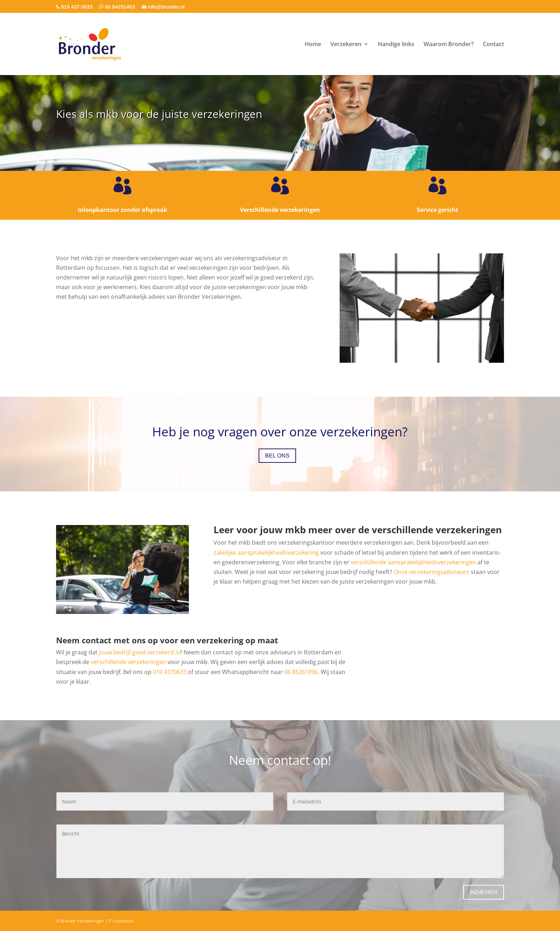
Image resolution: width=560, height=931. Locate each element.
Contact (493, 45)
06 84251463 (117, 7)
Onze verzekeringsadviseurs (431, 572)
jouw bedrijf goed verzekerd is (139, 652)
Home (313, 45)
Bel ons (277, 455)
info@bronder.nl (163, 7)
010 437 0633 (74, 7)
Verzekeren (346, 45)
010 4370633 (170, 672)
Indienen (484, 892)
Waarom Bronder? (449, 45)
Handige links (396, 45)
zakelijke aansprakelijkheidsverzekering (266, 553)
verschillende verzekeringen (128, 662)
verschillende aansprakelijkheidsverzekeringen (413, 562)
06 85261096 (301, 672)
